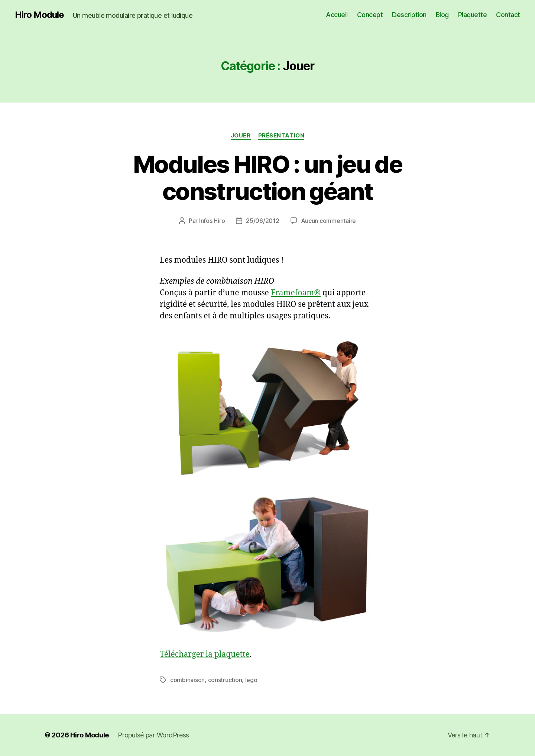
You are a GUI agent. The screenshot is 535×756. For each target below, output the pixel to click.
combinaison (187, 680)
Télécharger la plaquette (205, 654)
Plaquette (473, 15)
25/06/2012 (262, 221)
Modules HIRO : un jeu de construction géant (267, 178)
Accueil (337, 15)
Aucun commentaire (328, 221)
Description (409, 15)
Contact (508, 15)
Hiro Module (39, 15)
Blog (442, 15)
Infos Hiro (212, 221)
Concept (370, 15)
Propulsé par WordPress (153, 735)
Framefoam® (296, 293)
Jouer (241, 136)
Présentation (281, 136)
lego (251, 680)
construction (225, 680)
